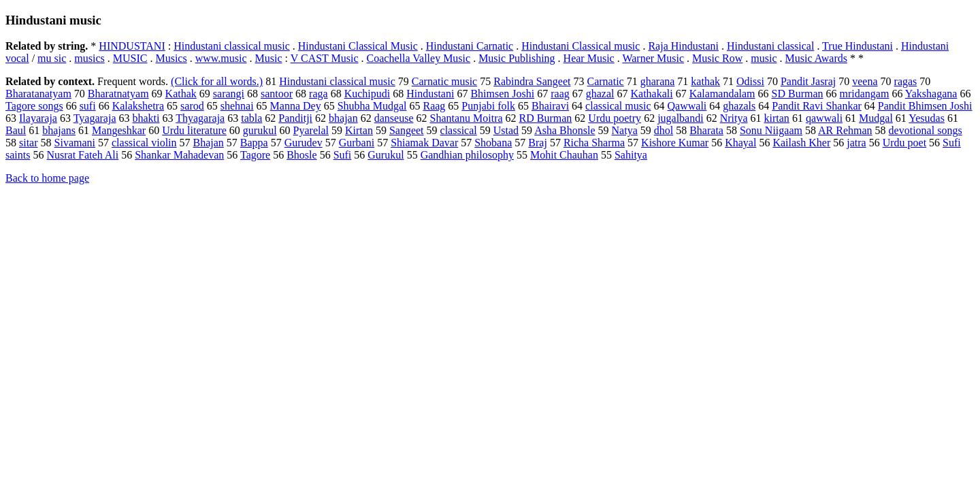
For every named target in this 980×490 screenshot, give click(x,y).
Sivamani (75, 143)
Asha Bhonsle (565, 130)
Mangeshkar (119, 130)
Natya (625, 130)
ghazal (600, 94)
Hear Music (589, 58)
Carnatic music (444, 81)
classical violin (144, 143)
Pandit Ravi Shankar (817, 106)
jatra (856, 143)
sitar (29, 143)
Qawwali (687, 106)
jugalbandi (681, 118)
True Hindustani (857, 46)
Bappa (254, 143)
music (764, 58)
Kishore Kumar (675, 143)
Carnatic (606, 81)
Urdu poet (904, 143)
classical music (618, 106)
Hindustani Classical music (581, 46)
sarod (192, 106)
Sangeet (407, 130)
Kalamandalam (722, 94)
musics (89, 58)
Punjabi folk (488, 106)
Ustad (506, 130)
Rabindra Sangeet (532, 81)
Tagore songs (34, 106)
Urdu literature (194, 130)
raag (560, 94)
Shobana (493, 143)
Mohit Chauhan (564, 155)
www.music (221, 58)
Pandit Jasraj (808, 81)
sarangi (229, 94)
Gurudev (304, 143)
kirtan (777, 118)
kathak (705, 81)
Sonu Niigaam (771, 130)
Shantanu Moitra (466, 118)
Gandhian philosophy (467, 155)
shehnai (237, 106)
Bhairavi (550, 106)
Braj (538, 143)
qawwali (824, 118)
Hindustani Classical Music (358, 46)
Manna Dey (296, 106)
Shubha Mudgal (372, 106)
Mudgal (876, 118)
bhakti (146, 118)
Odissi (750, 81)
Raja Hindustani (683, 46)
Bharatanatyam (38, 94)
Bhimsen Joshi (502, 94)
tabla (251, 118)
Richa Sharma (594, 143)
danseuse (394, 118)
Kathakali (651, 94)
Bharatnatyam (118, 94)
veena (865, 81)
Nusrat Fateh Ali (82, 155)
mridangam (865, 94)
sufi (88, 106)
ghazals (739, 106)
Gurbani (357, 143)
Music (269, 58)
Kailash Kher (801, 143)
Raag (434, 106)
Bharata (706, 130)
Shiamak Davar (424, 143)
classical (459, 130)
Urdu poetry (615, 118)
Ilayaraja (38, 118)
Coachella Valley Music (419, 58)
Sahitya (631, 155)
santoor (277, 94)
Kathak (181, 94)
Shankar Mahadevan (179, 155)
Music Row (717, 58)
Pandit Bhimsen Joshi (925, 106)
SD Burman (798, 94)
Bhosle (301, 155)
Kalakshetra (138, 106)
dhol (664, 130)
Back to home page (47, 178)
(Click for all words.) (217, 81)
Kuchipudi (367, 94)
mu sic (52, 58)
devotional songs (926, 130)
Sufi (343, 155)
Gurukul (386, 155)
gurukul (260, 130)
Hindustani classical (770, 46)
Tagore (255, 155)
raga (318, 94)
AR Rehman (845, 130)
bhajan (343, 118)
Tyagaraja (95, 118)
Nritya (734, 118)
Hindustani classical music (232, 46)
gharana (658, 81)
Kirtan (359, 130)
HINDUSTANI (132, 46)
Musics (171, 58)
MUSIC (130, 58)
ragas (906, 81)
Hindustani (430, 94)
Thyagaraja (200, 118)
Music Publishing (517, 58)
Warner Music (653, 58)
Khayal (740, 143)
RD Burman (546, 118)
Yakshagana (931, 94)
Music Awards (816, 58)
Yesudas (927, 118)
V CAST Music (325, 58)
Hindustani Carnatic (470, 46)
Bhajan (209, 143)
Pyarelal (311, 130)
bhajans (59, 130)
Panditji (295, 118)
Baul (16, 130)
